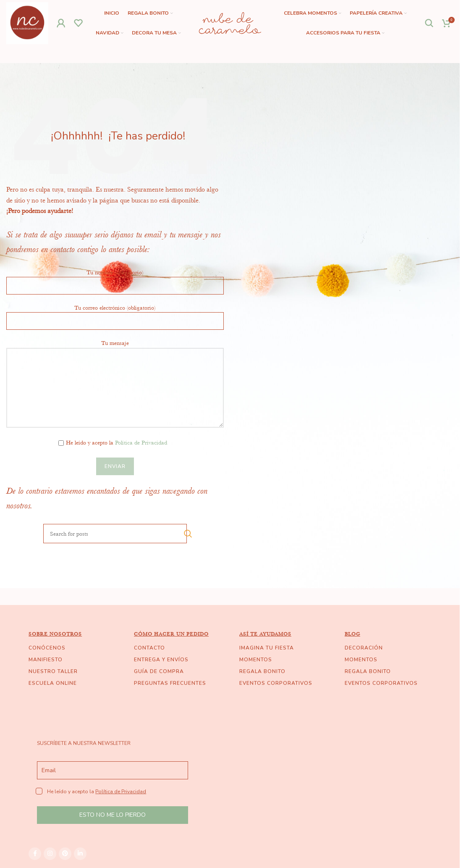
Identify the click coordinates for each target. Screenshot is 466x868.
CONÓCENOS (47, 648)
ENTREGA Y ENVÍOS (161, 660)
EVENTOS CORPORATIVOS (276, 683)
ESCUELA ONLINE (53, 683)
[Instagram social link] (50, 854)
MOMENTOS (256, 660)
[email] (113, 770)
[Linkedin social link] (80, 854)
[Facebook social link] (35, 854)
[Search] (429, 23)
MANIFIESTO (46, 660)
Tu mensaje (115, 365)
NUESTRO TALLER (53, 671)
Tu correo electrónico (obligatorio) (115, 314)
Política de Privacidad (141, 442)
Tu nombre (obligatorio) (115, 279)
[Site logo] (27, 22)
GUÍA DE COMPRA (159, 671)
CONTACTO (149, 648)
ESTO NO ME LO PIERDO (113, 815)
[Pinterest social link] (65, 854)
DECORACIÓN (364, 648)
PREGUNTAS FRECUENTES (170, 683)
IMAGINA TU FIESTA (267, 648)
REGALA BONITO (262, 671)
